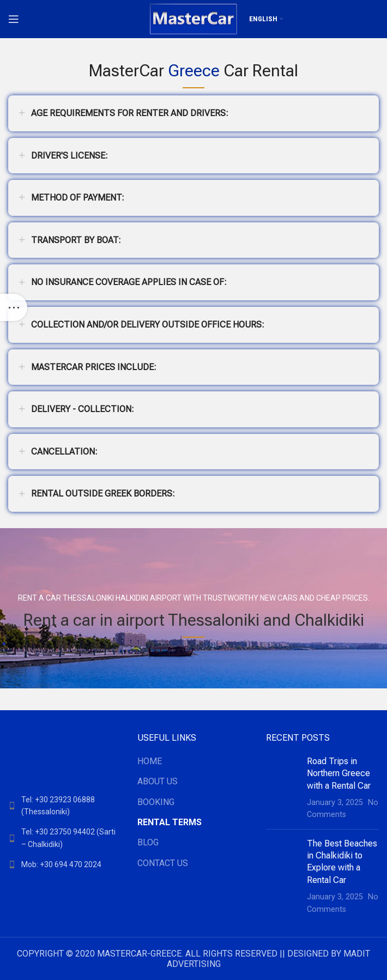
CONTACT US (163, 863)
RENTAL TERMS (170, 822)
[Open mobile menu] (14, 19)
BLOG (148, 842)
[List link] (65, 806)
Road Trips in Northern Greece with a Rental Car (339, 773)
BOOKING (156, 802)
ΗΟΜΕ (150, 761)
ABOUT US (158, 781)
